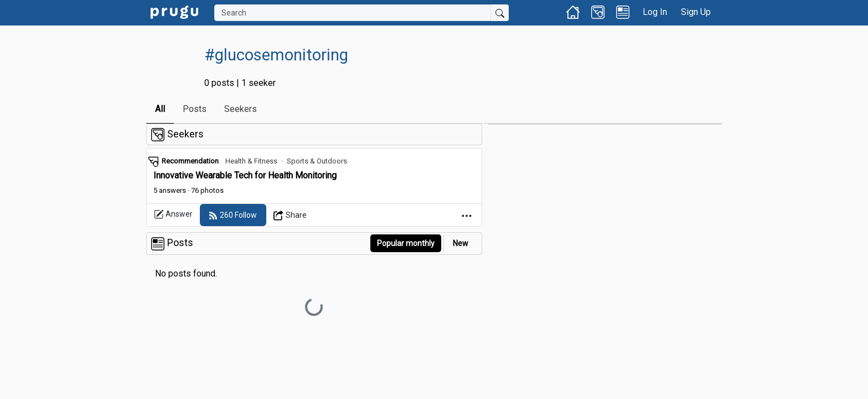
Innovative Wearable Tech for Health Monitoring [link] (245, 175)
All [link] (160, 109)
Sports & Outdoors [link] (317, 161)
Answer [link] (173, 214)
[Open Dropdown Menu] (290, 215)
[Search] (353, 13)
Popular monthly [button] (406, 243)
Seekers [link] (241, 109)
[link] (174, 11)
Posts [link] (195, 109)
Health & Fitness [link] (251, 161)
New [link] (461, 243)
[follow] (233, 215)
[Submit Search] (500, 13)
